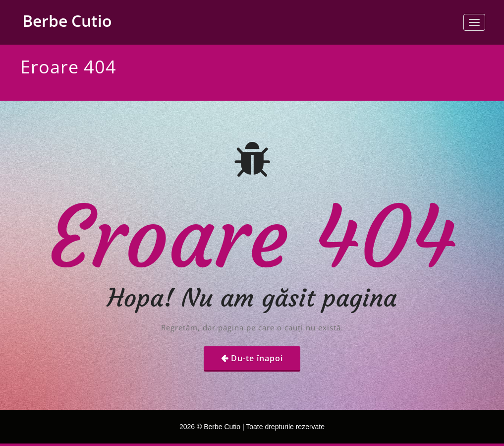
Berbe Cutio (67, 21)
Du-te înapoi (257, 358)
